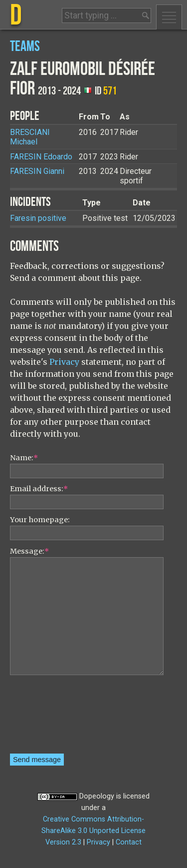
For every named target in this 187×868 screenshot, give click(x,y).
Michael (30, 137)
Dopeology (97, 796)
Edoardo (41, 157)
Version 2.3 (63, 842)
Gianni (37, 171)
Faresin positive (38, 218)
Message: (29, 551)
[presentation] (51, 718)
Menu (169, 17)
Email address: (39, 489)
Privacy (64, 362)
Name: (24, 458)
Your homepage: (40, 520)
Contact (129, 842)
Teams (25, 47)
